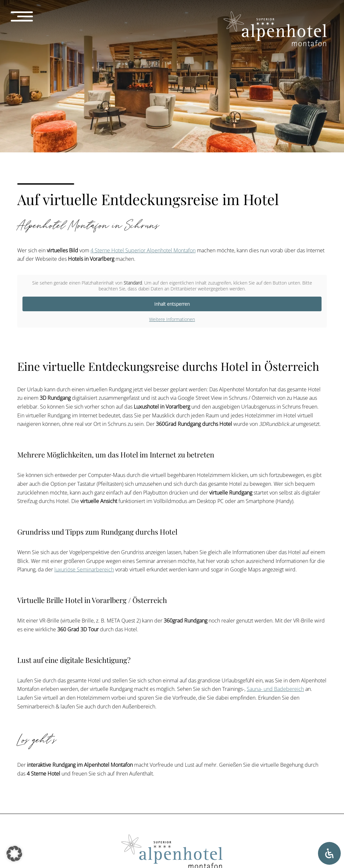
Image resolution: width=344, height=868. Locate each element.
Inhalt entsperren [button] (172, 304)
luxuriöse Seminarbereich (84, 569)
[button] (14, 854)
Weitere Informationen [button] (172, 319)
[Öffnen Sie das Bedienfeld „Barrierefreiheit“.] (329, 853)
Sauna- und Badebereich (275, 689)
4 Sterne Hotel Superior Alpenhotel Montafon (143, 250)
